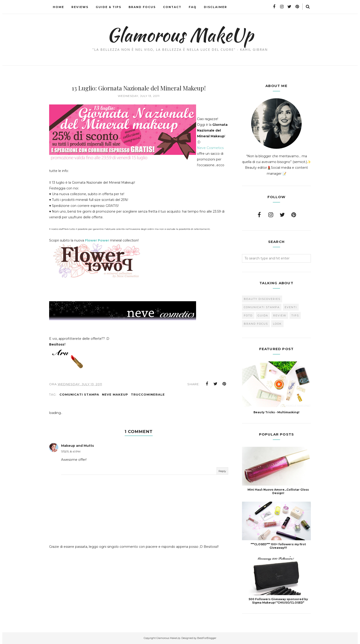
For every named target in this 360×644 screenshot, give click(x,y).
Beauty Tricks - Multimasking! (276, 412)
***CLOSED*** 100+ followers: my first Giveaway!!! (278, 546)
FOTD (248, 315)
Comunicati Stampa (79, 397)
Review (280, 315)
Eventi (291, 307)
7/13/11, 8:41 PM (71, 454)
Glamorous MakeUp (180, 35)
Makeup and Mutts (77, 448)
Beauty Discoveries (262, 299)
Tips (295, 315)
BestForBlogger (207, 638)
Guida (263, 315)
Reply (222, 473)
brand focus (256, 324)
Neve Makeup (115, 397)
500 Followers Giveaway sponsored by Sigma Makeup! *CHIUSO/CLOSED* (278, 601)
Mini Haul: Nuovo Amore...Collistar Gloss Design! (278, 491)
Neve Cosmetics (213, 154)
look (277, 324)
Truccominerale (148, 397)
